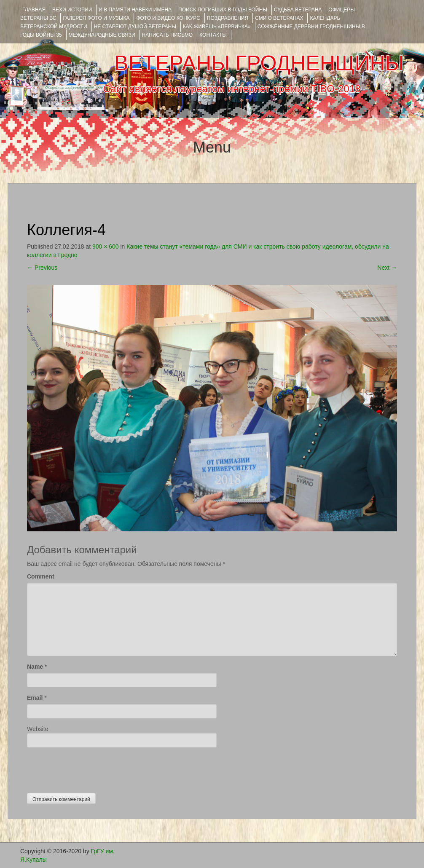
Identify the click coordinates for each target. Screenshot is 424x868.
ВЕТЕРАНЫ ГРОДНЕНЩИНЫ (259, 63)
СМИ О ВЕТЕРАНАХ (279, 18)
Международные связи (102, 35)
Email (35, 698)
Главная (34, 10)
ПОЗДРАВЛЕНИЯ (228, 18)
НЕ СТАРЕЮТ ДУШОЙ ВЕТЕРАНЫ (135, 27)
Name (35, 667)
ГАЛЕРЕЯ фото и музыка (96, 18)
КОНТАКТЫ (213, 35)
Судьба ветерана (298, 10)
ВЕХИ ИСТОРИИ (72, 10)
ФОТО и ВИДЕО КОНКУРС (168, 18)
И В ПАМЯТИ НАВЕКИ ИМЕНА (135, 10)
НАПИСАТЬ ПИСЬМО (168, 35)
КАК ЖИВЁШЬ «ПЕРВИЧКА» (217, 27)
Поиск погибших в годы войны (223, 10)
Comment (41, 576)
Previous (42, 268)
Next (387, 268)
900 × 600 (106, 246)
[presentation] (91, 768)
